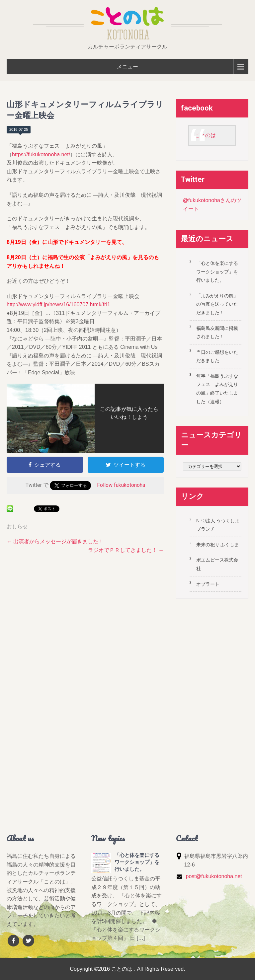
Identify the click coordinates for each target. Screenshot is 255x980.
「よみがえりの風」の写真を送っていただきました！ (217, 304)
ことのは (205, 135)
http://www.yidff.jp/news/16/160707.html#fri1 (58, 304)
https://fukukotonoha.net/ (41, 154)
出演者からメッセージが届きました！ (55, 541)
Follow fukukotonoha (121, 485)
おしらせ (17, 527)
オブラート (208, 584)
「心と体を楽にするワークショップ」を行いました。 (217, 272)
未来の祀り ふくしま (218, 545)
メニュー (127, 67)
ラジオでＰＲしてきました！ (126, 550)
